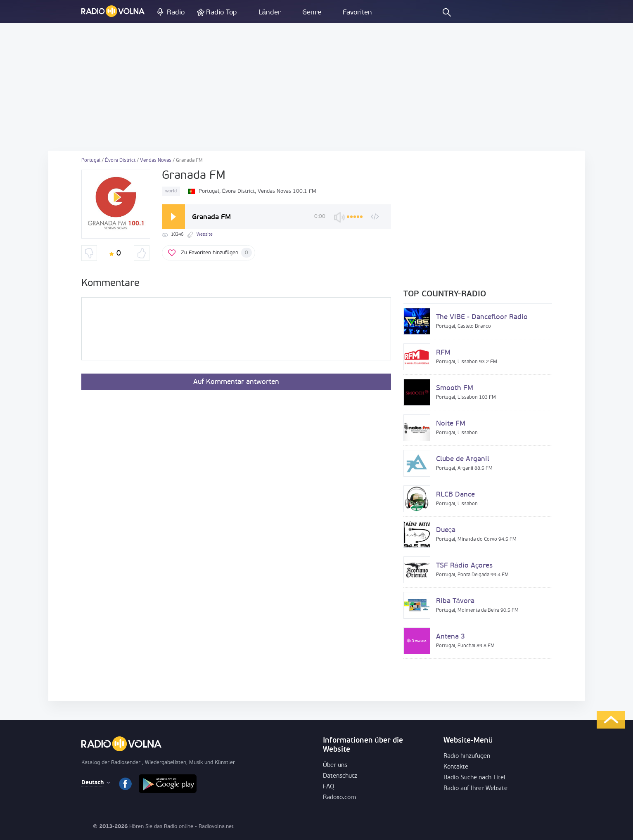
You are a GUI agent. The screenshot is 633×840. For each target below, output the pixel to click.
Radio (176, 13)
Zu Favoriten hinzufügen (216, 253)
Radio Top (222, 13)
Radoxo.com (339, 798)
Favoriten (357, 13)
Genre (312, 13)
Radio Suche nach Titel (474, 778)
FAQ (329, 787)
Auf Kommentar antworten (236, 382)
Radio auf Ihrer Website (475, 789)
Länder (270, 13)
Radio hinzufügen (467, 756)
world (171, 191)
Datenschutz (340, 776)
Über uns (335, 765)
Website (205, 235)
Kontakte (456, 767)
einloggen (472, 12)
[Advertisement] (317, 87)
